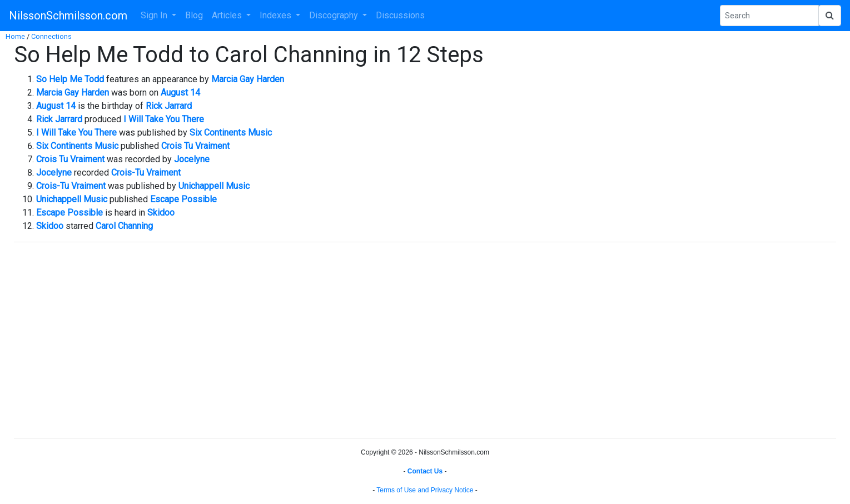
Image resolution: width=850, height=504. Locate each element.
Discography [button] (335, 15)
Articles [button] (228, 15)
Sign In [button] (155, 15)
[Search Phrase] (769, 16)
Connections (51, 36)
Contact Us (425, 471)
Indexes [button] (277, 15)
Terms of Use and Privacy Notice (425, 490)
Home (15, 36)
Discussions (400, 15)
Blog (194, 15)
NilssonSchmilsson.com (68, 16)
